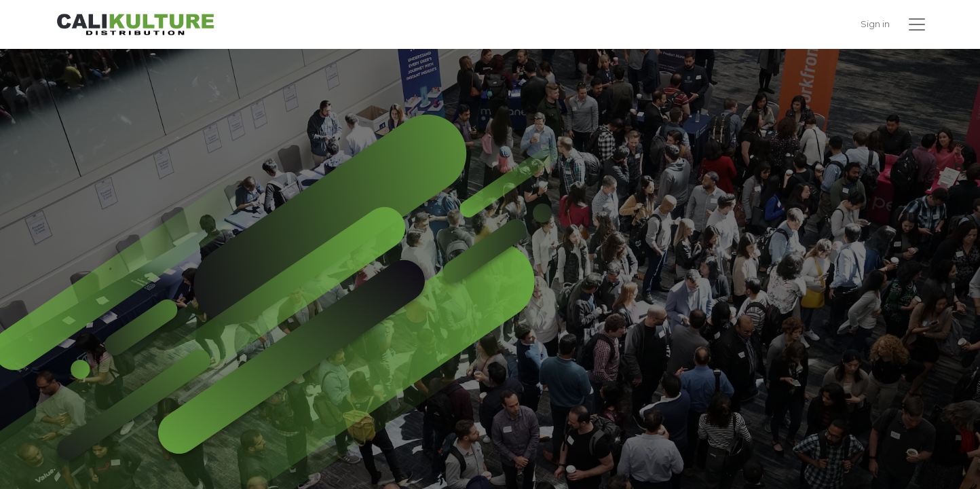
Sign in (875, 24)
